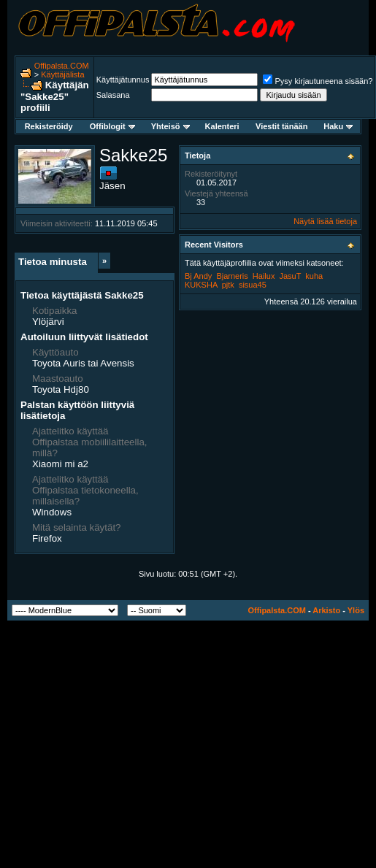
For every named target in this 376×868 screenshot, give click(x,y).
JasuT (290, 276)
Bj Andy (198, 276)
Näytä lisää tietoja (325, 221)
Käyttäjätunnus (123, 80)
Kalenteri (222, 126)
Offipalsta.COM (62, 66)
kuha (314, 276)
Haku (338, 126)
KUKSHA (201, 285)
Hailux (264, 276)
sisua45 (253, 285)
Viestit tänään (281, 126)
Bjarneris (232, 276)
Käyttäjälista (62, 74)
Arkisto (326, 610)
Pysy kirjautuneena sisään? (318, 81)
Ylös (356, 610)
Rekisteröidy (49, 126)
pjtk (228, 285)
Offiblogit (112, 126)
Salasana (113, 95)
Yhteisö (170, 126)
